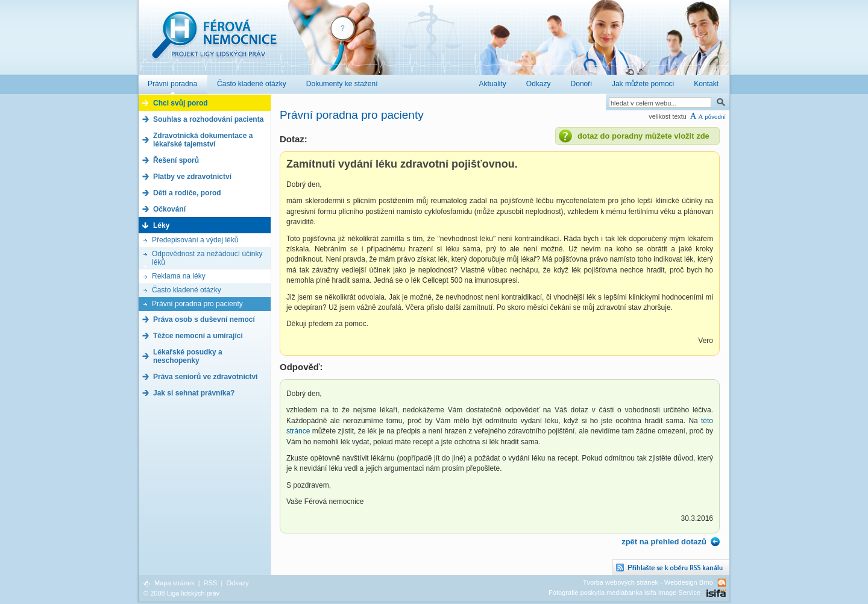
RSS (211, 583)
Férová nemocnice (214, 41)
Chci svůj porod (181, 103)
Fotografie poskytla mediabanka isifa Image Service (624, 593)
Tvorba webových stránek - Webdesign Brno (648, 582)
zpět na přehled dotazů (664, 542)
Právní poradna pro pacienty (197, 304)
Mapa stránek (175, 583)
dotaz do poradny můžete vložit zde (643, 136)
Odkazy (237, 583)
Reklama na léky (179, 276)
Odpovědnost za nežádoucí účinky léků (207, 258)
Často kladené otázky (187, 290)
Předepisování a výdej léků (195, 240)
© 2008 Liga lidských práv (181, 593)
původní (715, 117)
